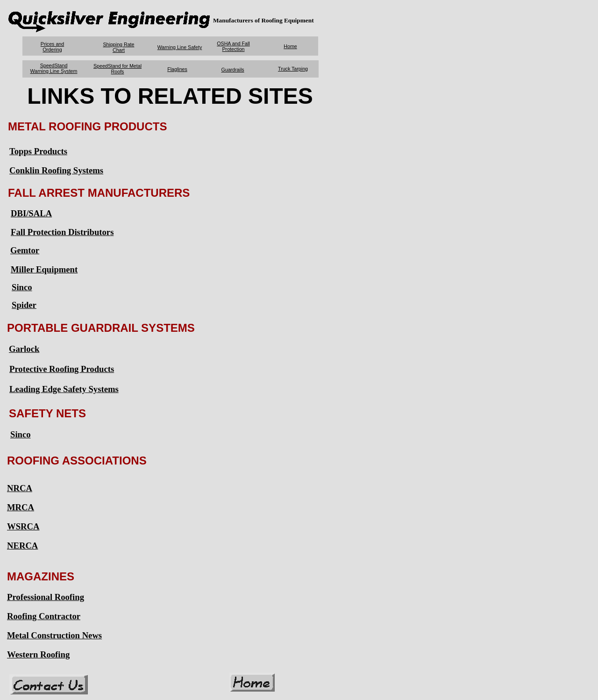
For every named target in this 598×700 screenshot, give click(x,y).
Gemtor (25, 250)
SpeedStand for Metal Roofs (117, 69)
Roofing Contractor (44, 616)
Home (290, 46)
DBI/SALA (31, 213)
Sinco (22, 287)
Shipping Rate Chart (119, 47)
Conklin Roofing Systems (56, 170)
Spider (24, 305)
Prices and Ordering (52, 47)
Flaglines (177, 69)
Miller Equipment (44, 269)
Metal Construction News (54, 635)
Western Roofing (38, 654)
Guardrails (232, 70)
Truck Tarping (293, 69)
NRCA (20, 488)
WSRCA (23, 526)
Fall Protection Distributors (62, 232)
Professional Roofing (46, 597)
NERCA (22, 546)
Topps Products (38, 151)
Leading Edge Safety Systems (64, 389)
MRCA (21, 507)
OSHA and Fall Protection (233, 46)
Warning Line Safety (180, 47)
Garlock (24, 349)
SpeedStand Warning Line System (54, 68)
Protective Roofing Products (62, 369)
